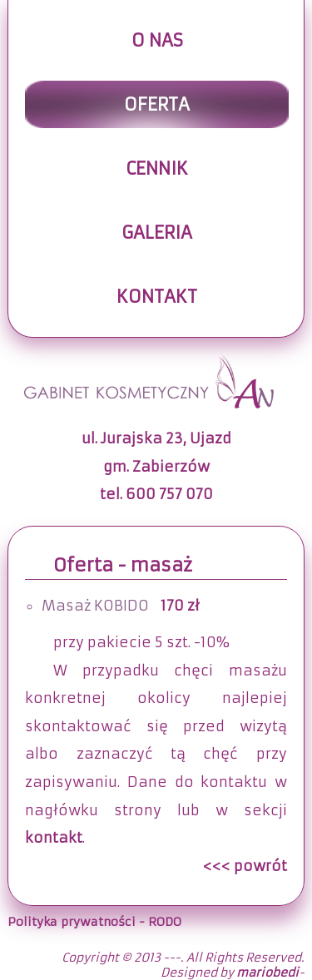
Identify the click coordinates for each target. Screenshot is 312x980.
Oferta (157, 104)
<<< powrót (245, 866)
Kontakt (157, 297)
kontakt (54, 838)
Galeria (157, 233)
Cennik (157, 168)
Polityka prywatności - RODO (94, 922)
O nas (157, 40)
